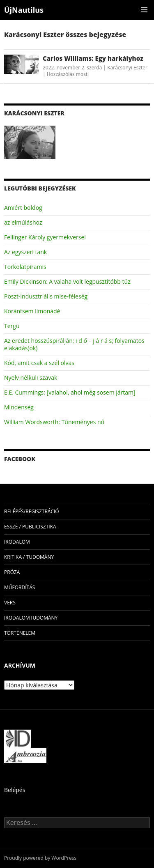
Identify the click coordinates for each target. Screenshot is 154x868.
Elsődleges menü (144, 10)
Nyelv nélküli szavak (31, 378)
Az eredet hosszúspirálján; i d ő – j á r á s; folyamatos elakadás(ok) (74, 344)
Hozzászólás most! (68, 74)
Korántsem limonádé (32, 311)
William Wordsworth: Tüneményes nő (54, 422)
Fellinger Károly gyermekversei (45, 237)
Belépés (15, 790)
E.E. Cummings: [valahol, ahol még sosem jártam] (70, 392)
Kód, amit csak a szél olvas (39, 363)
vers (10, 603)
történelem (20, 633)
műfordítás (20, 587)
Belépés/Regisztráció (32, 511)
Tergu (12, 326)
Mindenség (19, 407)
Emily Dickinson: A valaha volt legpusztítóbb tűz (67, 281)
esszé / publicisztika (30, 527)
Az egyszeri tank (25, 252)
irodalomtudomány (31, 618)
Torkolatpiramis (25, 267)
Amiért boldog (23, 208)
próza (12, 572)
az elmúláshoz (23, 222)
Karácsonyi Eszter (127, 68)
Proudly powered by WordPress (40, 858)
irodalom (17, 542)
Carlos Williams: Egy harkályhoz (93, 58)
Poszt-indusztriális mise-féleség (46, 296)
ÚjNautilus (24, 10)
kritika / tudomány (29, 557)
